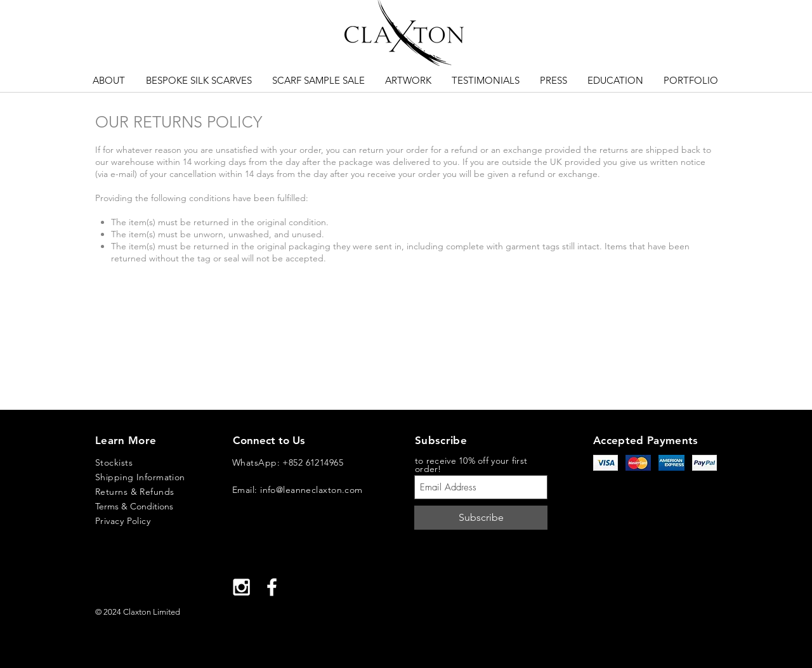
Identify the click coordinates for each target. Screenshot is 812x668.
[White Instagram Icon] (241, 587)
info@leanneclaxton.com (311, 490)
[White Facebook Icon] (272, 587)
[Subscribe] (481, 518)
